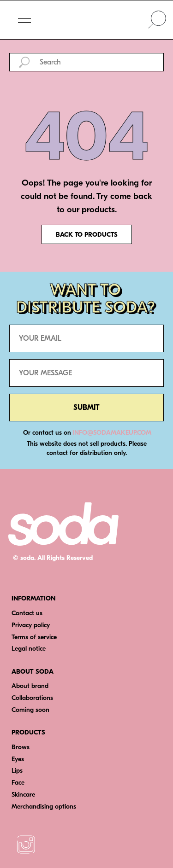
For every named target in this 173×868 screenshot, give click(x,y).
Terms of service (34, 637)
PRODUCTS (28, 732)
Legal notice (29, 649)
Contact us (27, 613)
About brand (30, 686)
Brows (21, 747)
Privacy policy (31, 625)
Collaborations (32, 698)
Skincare (23, 795)
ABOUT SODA (33, 672)
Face (18, 783)
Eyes (18, 759)
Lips (17, 771)
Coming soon (30, 710)
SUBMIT (86, 408)
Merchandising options (44, 807)
